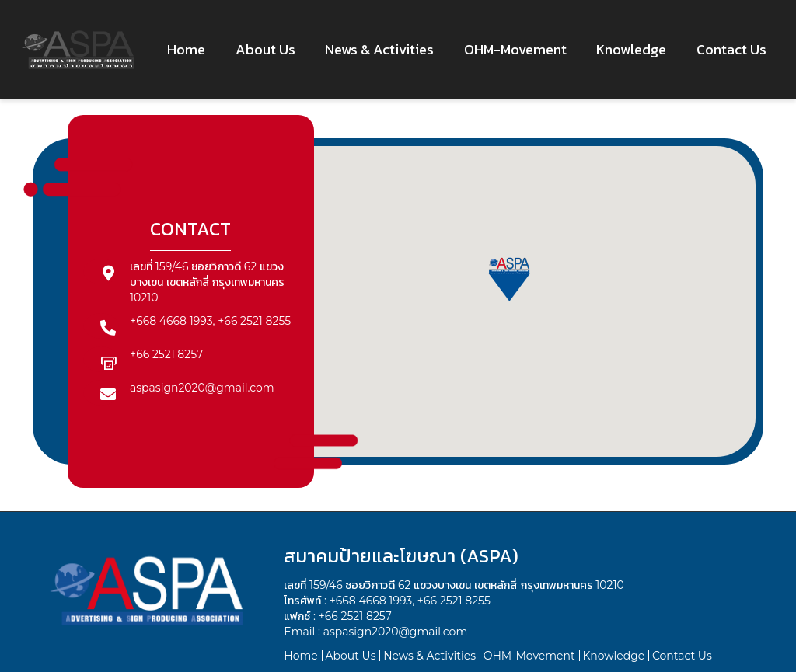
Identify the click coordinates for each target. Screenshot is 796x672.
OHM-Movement (529, 656)
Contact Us (682, 656)
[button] (509, 277)
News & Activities (429, 656)
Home (300, 656)
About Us (350, 656)
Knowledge (613, 656)
